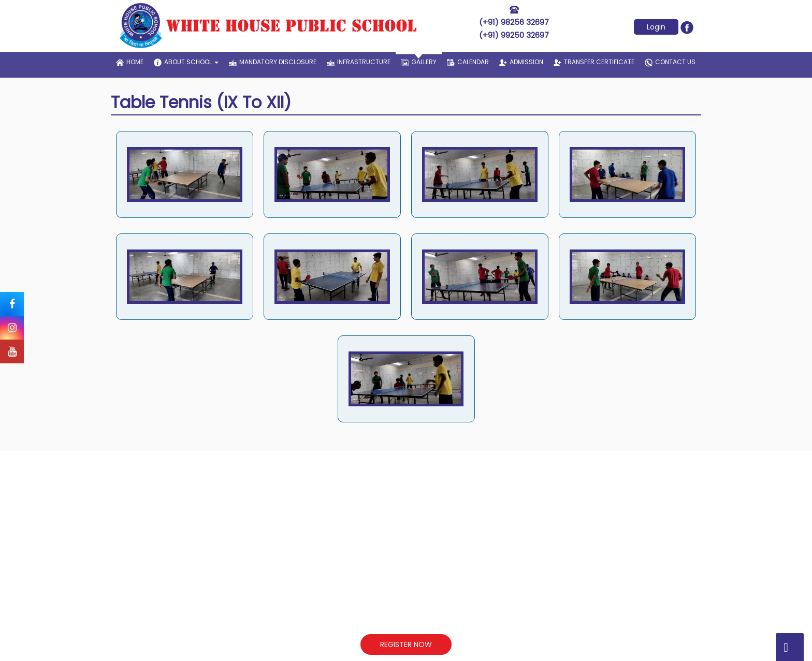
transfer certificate (594, 62)
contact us (670, 62)
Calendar (468, 62)
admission (521, 62)
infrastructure (359, 62)
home (130, 62)
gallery (419, 59)
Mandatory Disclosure (273, 62)
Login (656, 27)
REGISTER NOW (406, 644)
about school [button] (186, 62)
